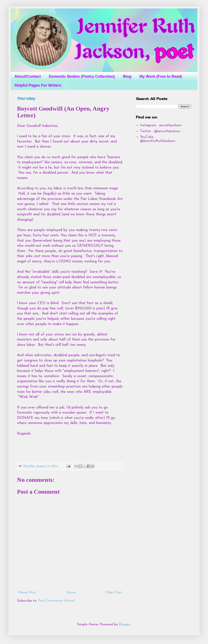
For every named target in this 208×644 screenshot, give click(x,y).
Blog (127, 76)
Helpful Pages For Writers (38, 85)
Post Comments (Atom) (57, 601)
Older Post (114, 593)
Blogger (125, 625)
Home (71, 593)
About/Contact (28, 76)
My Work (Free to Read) (161, 76)
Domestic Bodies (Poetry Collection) (82, 76)
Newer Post (27, 593)
